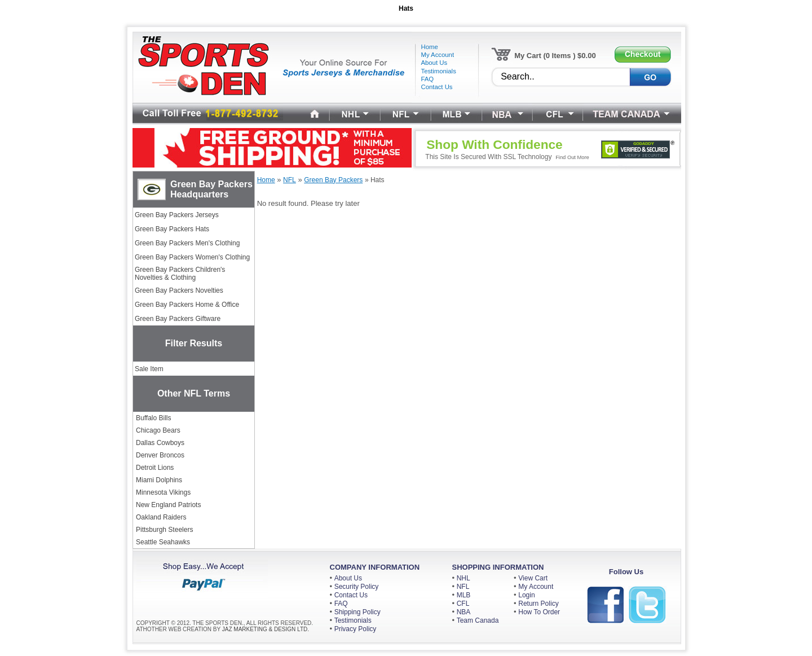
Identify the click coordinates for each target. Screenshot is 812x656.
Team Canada (478, 620)
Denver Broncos (160, 455)
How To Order (539, 612)
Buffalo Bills (153, 418)
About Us (348, 578)
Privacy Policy (356, 629)
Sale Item (149, 369)
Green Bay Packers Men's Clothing (187, 243)
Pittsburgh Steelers (164, 530)
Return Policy (538, 604)
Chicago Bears (158, 430)
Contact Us (351, 595)
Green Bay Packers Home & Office (187, 305)
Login (526, 595)
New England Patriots (168, 505)
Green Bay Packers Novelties (179, 290)
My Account (536, 587)
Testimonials (353, 620)
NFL (463, 587)
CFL (463, 604)
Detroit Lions (155, 468)
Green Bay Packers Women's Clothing (192, 257)
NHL (464, 578)
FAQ (341, 604)
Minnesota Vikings (163, 492)
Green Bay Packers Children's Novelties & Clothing (180, 274)
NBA (464, 612)
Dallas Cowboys (160, 443)
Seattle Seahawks (163, 542)
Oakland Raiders (161, 517)
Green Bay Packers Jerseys (177, 215)
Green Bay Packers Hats (172, 229)
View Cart (533, 578)
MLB (464, 595)
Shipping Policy (358, 612)
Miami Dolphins (159, 480)
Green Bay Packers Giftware (178, 319)
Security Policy (357, 587)
